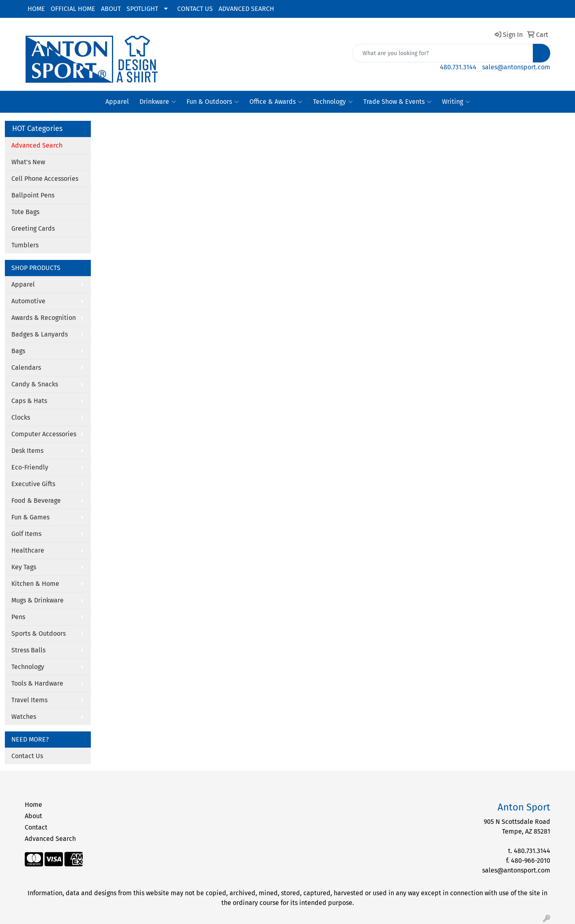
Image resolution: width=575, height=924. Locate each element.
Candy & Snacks (35, 384)
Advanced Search (50, 839)
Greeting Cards (33, 228)
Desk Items (27, 451)
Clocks (21, 417)
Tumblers (25, 245)
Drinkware (158, 102)
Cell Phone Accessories (45, 179)
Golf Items (26, 534)
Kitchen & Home (35, 584)
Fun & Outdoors (213, 102)
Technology (333, 102)
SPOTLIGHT (142, 9)
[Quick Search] (443, 53)
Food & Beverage (36, 501)
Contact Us (27, 756)
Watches (24, 717)
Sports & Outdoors (39, 634)
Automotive (28, 301)
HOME (36, 9)
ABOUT (111, 9)
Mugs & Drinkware (38, 600)
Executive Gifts (33, 484)
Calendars (26, 368)
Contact (36, 827)
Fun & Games (30, 517)
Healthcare (28, 550)
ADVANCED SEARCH (246, 9)
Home (33, 805)
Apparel (117, 102)
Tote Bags (25, 212)
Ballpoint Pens (33, 195)
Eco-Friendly (30, 467)
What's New (28, 162)
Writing (456, 102)
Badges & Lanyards (40, 334)
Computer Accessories (44, 434)
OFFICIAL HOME (73, 9)
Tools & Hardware (37, 683)
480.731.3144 (458, 67)
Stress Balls (28, 650)
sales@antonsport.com (516, 67)
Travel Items (29, 700)
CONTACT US (195, 9)
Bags (18, 351)
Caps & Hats (29, 401)
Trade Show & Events (397, 102)
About (33, 816)
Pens (18, 617)
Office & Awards (276, 102)
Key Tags (24, 567)
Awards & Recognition (44, 318)
